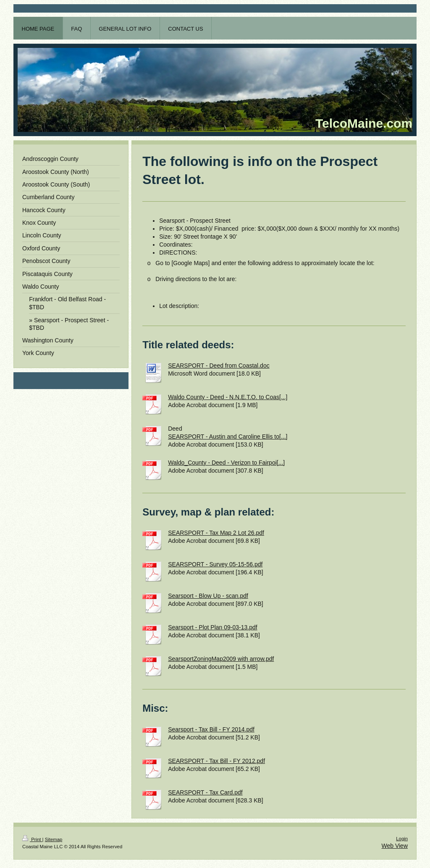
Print (32, 839)
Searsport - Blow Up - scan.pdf (208, 596)
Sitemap (54, 839)
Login (402, 839)
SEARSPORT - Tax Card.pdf (205, 792)
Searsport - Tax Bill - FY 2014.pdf (211, 729)
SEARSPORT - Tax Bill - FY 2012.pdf (216, 761)
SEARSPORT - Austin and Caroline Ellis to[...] (228, 437)
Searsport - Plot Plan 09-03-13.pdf (212, 627)
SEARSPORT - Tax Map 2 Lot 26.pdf (216, 533)
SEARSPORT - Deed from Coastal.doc (219, 366)
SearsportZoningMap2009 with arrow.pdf (221, 659)
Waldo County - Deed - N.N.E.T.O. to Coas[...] (228, 397)
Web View (395, 846)
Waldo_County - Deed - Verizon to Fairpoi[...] (226, 463)
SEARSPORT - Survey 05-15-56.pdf (215, 564)
